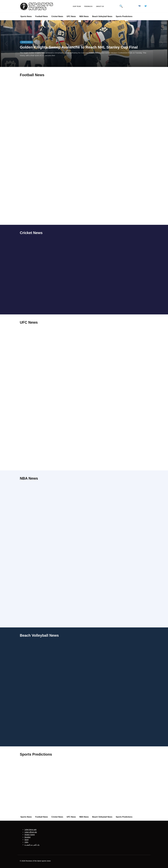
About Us (100, 6)
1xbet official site (31, 832)
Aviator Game (30, 835)
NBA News (84, 16)
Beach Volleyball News (102, 16)
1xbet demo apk (30, 830)
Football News (42, 16)
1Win (26, 842)
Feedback (88, 6)
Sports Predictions (124, 16)
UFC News (71, 16)
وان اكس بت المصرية (32, 845)
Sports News (26, 16)
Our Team (77, 6)
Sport (26, 840)
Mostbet (27, 837)
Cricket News (57, 16)
